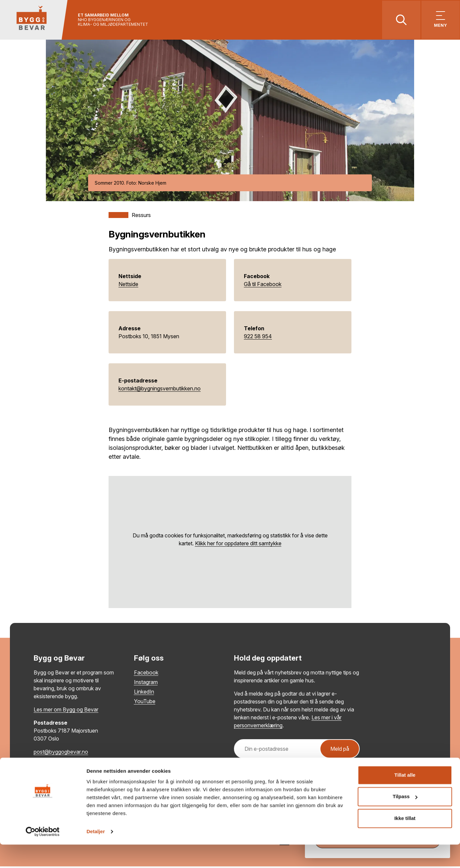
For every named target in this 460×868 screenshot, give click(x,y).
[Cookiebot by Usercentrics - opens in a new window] (43, 855)
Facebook (146, 674)
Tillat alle (405, 798)
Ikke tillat (405, 842)
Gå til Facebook (263, 286)
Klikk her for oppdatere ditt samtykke (238, 545)
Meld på (340, 750)
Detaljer (96, 855)
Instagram (146, 684)
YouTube (145, 703)
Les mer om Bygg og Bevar (66, 711)
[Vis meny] (439, 21)
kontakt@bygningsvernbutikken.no (160, 390)
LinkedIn (144, 693)
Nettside (128, 286)
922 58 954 (258, 338)
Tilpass (405, 820)
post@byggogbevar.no (61, 753)
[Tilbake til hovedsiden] (35, 21)
